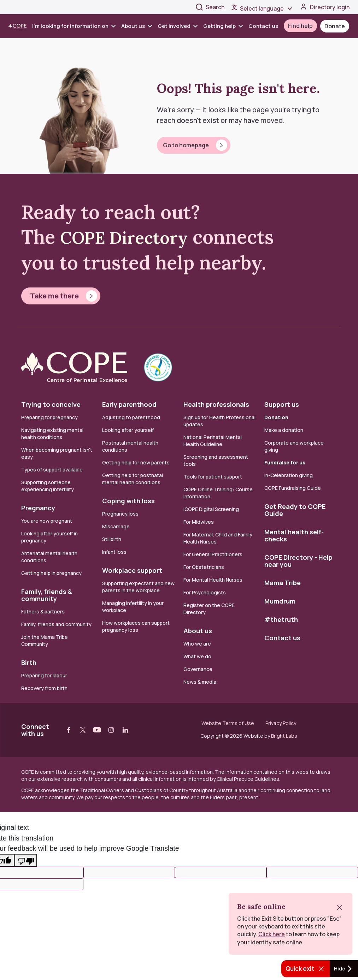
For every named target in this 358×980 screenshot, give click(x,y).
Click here (272, 934)
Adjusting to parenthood (131, 417)
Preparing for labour (44, 675)
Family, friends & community (47, 595)
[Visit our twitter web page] (83, 730)
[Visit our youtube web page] (97, 730)
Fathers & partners (43, 611)
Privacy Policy (281, 723)
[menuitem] (75, 26)
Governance (198, 669)
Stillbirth (112, 539)
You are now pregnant (47, 521)
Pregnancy (38, 508)
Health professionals (216, 404)
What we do (197, 656)
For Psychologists (205, 592)
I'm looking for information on (74, 26)
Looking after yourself (128, 430)
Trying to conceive (51, 404)
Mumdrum (280, 601)
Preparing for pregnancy (49, 417)
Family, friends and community (56, 624)
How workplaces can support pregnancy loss (136, 626)
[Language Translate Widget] (266, 8)
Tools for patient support (213, 477)
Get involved (178, 26)
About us (137, 26)
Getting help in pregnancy (51, 573)
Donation (276, 417)
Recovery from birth (44, 688)
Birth (29, 663)
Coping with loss (128, 501)
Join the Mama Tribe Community (45, 640)
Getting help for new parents (136, 462)
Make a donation (284, 430)
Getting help (223, 26)
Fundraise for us (285, 462)
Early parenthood (129, 404)
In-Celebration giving (289, 475)
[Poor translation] (26, 860)
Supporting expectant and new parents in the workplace (138, 587)
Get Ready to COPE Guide (295, 510)
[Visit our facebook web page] (69, 730)
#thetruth (281, 619)
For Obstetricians (204, 567)
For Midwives (199, 522)
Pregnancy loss (120, 514)
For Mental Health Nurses (213, 580)
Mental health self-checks (294, 535)
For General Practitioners (213, 554)
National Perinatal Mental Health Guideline (213, 441)
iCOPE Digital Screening (211, 509)
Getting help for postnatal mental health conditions (133, 479)
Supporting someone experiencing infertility (48, 486)
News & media (200, 682)
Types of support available (52, 470)
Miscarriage (116, 526)
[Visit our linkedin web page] (125, 730)
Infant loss (114, 552)
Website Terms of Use (228, 723)
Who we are (197, 644)
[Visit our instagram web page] (111, 730)
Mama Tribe (283, 583)
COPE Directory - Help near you (298, 561)
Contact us (263, 26)
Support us (282, 404)
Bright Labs (284, 736)
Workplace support (132, 570)
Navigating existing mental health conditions (52, 433)
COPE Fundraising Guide (293, 488)
